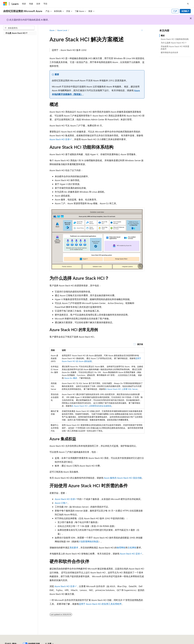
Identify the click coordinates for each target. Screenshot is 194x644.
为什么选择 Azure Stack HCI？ (174, 43)
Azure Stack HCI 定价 (130, 554)
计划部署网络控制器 (88, 541)
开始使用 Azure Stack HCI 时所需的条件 (175, 48)
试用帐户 (185, 11)
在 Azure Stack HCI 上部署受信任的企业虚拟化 (91, 406)
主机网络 (132, 547)
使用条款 (183, 643)
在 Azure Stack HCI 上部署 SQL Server (121, 389)
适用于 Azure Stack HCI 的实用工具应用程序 (100, 604)
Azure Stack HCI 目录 (60, 139)
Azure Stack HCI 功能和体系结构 (175, 39)
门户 (175, 11)
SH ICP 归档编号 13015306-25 (16, 643)
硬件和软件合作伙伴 (169, 52)
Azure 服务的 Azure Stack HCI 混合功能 (123, 478)
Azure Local (62, 30)
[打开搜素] (188, 4)
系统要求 (74, 547)
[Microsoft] (5, 4)
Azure (52, 30)
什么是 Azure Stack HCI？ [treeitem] (17, 33)
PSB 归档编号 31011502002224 (48, 643)
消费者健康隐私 (167, 643)
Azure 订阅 (60, 503)
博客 (136, 643)
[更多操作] (142, 30)
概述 (163, 35)
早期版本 (127, 643)
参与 (146, 643)
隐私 (68, 643)
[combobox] (19, 28)
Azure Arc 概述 (71, 378)
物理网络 (121, 547)
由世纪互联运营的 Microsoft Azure (90, 643)
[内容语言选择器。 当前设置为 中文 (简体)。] (11, 636)
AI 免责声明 (115, 643)
